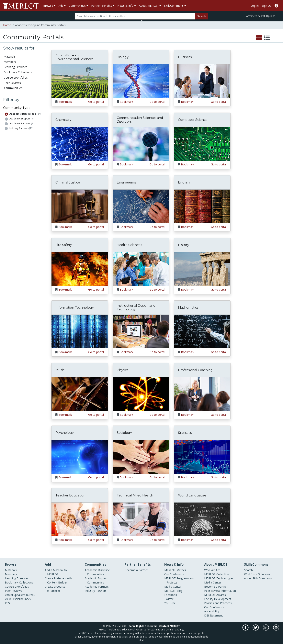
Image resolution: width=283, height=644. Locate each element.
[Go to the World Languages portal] (202, 519)
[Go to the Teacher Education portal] (80, 519)
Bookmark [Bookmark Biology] (126, 102)
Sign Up (267, 6)
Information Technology (75, 308)
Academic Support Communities (96, 580)
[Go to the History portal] (202, 269)
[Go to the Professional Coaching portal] (202, 394)
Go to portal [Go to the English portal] (219, 227)
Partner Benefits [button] (102, 6)
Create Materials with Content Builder (58, 580)
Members (10, 62)
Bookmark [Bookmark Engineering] (126, 227)
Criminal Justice (68, 182)
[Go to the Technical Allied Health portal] (141, 519)
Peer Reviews (12, 83)
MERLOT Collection (217, 574)
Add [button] (61, 6)
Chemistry (63, 120)
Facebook (171, 595)
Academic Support (21, 119)
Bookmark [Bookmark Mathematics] (188, 352)
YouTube (170, 603)
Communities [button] (77, 6)
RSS (7, 603)
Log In (255, 6)
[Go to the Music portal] (80, 394)
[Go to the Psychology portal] (80, 456)
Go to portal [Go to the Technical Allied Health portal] (157, 540)
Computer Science (193, 120)
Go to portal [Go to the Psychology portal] (96, 477)
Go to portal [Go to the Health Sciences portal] (157, 289)
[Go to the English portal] (202, 206)
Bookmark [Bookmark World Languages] (188, 540)
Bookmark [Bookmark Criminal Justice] (65, 227)
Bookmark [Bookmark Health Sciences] (126, 289)
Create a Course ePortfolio (55, 589)
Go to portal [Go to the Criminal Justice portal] (96, 227)
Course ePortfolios (16, 78)
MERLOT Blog (173, 591)
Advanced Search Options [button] (261, 16)
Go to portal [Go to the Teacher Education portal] (96, 540)
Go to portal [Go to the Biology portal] (157, 102)
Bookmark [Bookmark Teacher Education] (65, 540)
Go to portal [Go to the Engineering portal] (157, 227)
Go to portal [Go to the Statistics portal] (219, 477)
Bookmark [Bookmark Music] (65, 415)
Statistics (185, 433)
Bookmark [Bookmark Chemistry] (65, 164)
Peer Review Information (220, 591)
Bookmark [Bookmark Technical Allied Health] (126, 540)
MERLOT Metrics (175, 570)
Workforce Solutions (257, 574)
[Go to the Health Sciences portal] (141, 269)
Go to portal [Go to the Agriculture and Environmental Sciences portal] (96, 102)
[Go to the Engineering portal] (141, 206)
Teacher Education (70, 495)
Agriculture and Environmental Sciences (74, 57)
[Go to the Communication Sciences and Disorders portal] (141, 144)
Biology (123, 57)
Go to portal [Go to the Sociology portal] (157, 477)
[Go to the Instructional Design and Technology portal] (141, 331)
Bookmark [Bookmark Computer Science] (188, 164)
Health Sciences (129, 245)
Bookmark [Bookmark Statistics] (188, 477)
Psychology (65, 433)
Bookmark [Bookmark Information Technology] (65, 352)
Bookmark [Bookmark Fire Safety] (65, 289)
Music (60, 370)
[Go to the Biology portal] (141, 81)
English (184, 182)
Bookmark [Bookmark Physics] (126, 415)
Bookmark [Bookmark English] (188, 227)
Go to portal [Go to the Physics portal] (157, 415)
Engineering (126, 182)
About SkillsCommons (258, 578)
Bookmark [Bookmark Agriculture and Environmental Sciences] (65, 102)
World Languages (192, 495)
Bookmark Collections (18, 72)
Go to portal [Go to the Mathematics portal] (219, 352)
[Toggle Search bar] (142, 20)
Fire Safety (64, 245)
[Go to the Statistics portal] (202, 456)
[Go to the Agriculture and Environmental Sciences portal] (80, 81)
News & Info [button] (125, 6)
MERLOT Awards (215, 595)
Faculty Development (218, 599)
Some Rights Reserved (143, 626)
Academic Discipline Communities (97, 572)
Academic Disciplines (25, 114)
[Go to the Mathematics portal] (202, 331)
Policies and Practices (218, 603)
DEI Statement (214, 615)
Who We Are (212, 570)
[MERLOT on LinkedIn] (266, 630)
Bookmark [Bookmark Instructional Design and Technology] (126, 352)
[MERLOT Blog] (276, 630)
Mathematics (188, 308)
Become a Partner (136, 570)
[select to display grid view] (259, 38)
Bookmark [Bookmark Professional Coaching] (188, 415)
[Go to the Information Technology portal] (80, 331)
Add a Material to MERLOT (56, 572)
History (184, 245)
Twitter (169, 599)
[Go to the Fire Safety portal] (80, 269)
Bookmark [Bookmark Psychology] (65, 477)
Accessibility (212, 611)
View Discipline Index (18, 599)
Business (185, 57)
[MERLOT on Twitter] (256, 630)
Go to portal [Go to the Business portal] (219, 102)
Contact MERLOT (170, 626)
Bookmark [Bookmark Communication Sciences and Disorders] (126, 164)
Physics (122, 370)
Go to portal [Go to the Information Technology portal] (96, 352)
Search (202, 16)
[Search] (135, 16)
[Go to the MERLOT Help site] (276, 6)
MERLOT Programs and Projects (179, 580)
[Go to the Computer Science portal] (202, 144)
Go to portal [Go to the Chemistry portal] (96, 164)
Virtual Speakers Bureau (20, 595)
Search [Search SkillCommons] (248, 570)
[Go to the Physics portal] (141, 394)
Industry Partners (21, 128)
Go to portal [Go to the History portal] (219, 289)
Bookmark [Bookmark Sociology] (126, 477)
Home (7, 25)
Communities (13, 88)
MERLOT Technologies (219, 578)
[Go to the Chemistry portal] (80, 144)
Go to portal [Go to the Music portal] (96, 415)
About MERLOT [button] (149, 6)
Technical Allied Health (135, 495)
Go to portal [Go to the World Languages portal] (219, 540)
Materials (10, 56)
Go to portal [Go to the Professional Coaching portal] (219, 415)
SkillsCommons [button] (174, 6)
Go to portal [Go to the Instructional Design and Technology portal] (157, 352)
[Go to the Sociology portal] (141, 456)
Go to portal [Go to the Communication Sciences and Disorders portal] (157, 164)
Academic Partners (22, 123)
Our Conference (174, 574)
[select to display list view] (267, 38)
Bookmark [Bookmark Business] (188, 102)
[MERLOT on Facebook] (246, 630)
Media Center (173, 587)
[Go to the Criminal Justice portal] (80, 206)
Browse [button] (48, 6)
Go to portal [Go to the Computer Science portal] (219, 164)
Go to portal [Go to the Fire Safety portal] (96, 289)
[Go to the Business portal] (202, 81)
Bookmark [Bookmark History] (188, 289)
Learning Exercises (16, 67)
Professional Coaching (195, 370)
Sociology (124, 433)
